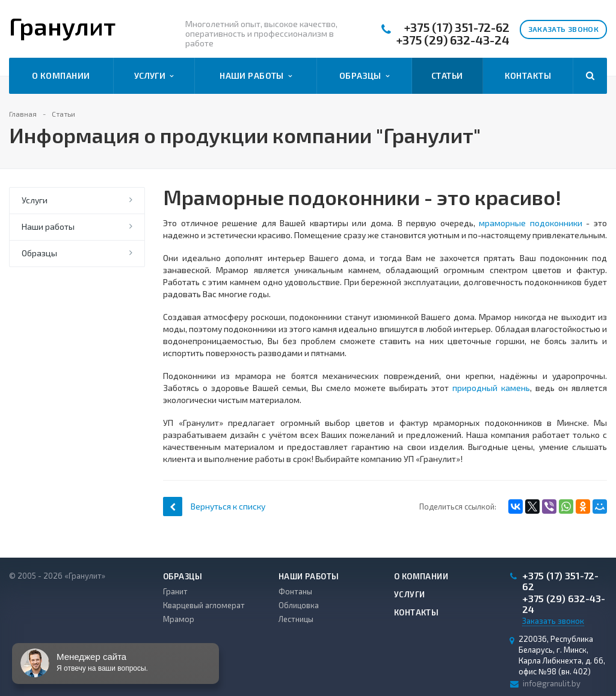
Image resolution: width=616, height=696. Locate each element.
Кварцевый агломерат (204, 605)
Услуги (154, 76)
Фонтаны (295, 591)
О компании (61, 75)
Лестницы (296, 619)
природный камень (491, 388)
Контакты (528, 75)
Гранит (175, 591)
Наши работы (256, 76)
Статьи (447, 75)
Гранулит (62, 26)
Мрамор (179, 619)
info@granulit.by (552, 683)
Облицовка (299, 605)
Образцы (364, 76)
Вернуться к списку (214, 506)
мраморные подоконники (531, 223)
